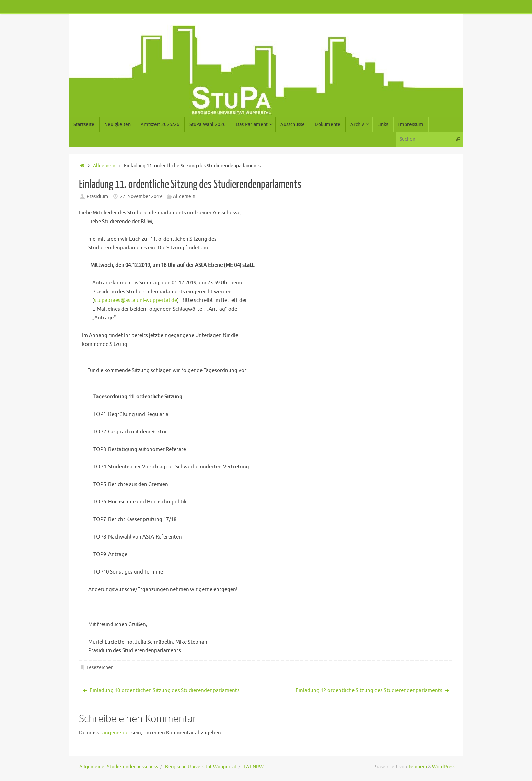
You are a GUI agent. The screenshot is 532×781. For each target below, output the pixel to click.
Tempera (418, 767)
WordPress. (444, 767)
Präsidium (97, 197)
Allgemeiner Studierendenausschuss (119, 767)
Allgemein (104, 166)
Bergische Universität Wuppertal (201, 767)
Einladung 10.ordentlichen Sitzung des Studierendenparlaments (161, 691)
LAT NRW (254, 767)
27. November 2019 (141, 197)
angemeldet (116, 733)
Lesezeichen (100, 667)
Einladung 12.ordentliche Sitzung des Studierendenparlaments (372, 691)
